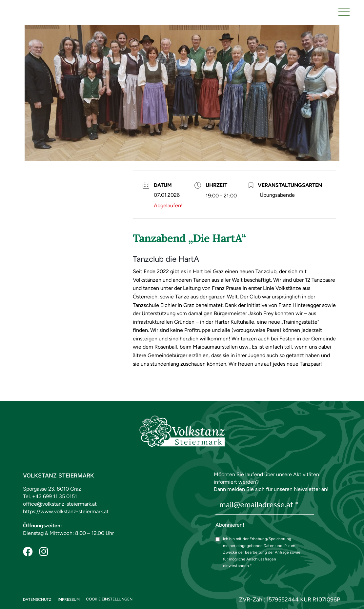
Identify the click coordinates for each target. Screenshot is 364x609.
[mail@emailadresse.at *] (265, 505)
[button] (344, 11)
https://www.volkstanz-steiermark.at (66, 511)
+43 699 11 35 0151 (55, 496)
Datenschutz (37, 599)
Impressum (69, 599)
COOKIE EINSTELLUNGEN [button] (109, 599)
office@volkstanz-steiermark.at (60, 504)
